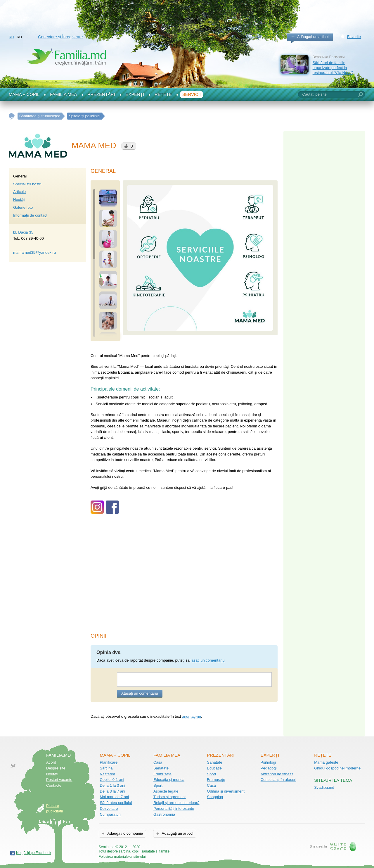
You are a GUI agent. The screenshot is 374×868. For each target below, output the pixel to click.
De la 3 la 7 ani (112, 791)
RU (11, 37)
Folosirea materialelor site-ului (122, 857)
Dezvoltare (109, 809)
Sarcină (106, 768)
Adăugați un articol (313, 37)
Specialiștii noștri (27, 184)
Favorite (354, 37)
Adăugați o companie (125, 833)
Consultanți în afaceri (278, 780)
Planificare (109, 762)
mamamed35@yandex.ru (34, 252)
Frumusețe (162, 774)
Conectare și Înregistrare (60, 37)
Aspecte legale (166, 791)
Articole (19, 192)
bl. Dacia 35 (23, 232)
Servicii (192, 94)
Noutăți (19, 200)
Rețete (163, 94)
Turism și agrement (170, 797)
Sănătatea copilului (116, 803)
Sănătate (161, 768)
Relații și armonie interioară (176, 803)
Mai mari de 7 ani (114, 797)
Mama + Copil (24, 94)
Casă (158, 762)
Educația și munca (169, 780)
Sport (158, 785)
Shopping (215, 797)
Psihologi (268, 762)
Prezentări (101, 94)
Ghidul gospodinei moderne (337, 768)
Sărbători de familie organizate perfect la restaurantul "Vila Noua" (333, 68)
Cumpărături (110, 814)
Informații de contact (30, 215)
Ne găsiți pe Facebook (34, 853)
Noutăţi (52, 774)
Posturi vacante (59, 780)
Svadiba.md (324, 787)
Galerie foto (23, 207)
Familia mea (63, 94)
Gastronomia (164, 814)
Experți (135, 94)
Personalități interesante (174, 809)
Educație (214, 768)
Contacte (54, 785)
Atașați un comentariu (140, 693)
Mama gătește (326, 762)
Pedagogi (269, 768)
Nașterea (107, 774)
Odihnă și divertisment (226, 791)
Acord (51, 762)
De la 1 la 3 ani (112, 785)
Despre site (56, 768)
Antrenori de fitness (277, 774)
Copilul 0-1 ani (112, 780)
